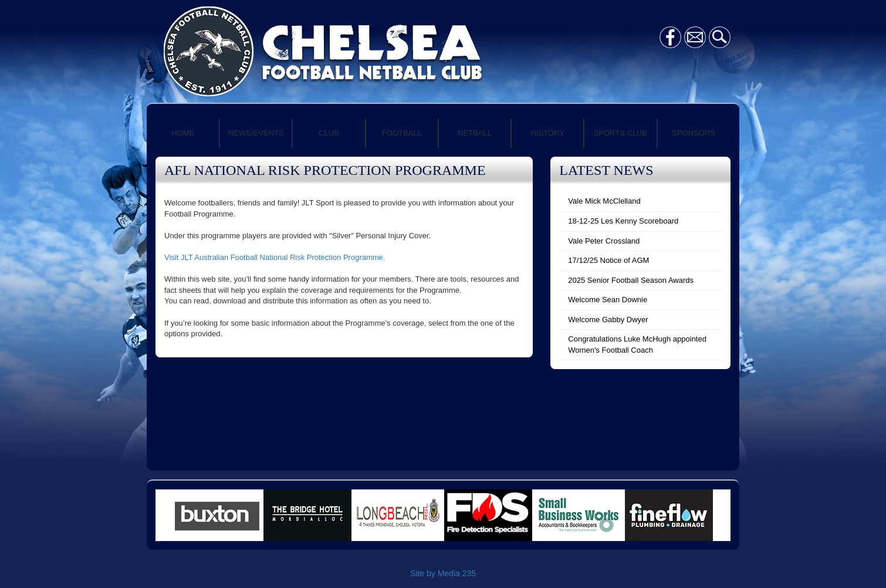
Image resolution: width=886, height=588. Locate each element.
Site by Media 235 (443, 573)
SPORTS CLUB (621, 133)
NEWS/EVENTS (256, 133)
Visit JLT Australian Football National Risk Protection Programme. (275, 257)
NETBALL (475, 133)
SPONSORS (694, 133)
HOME (183, 133)
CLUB (329, 133)
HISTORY (548, 133)
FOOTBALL (402, 133)
